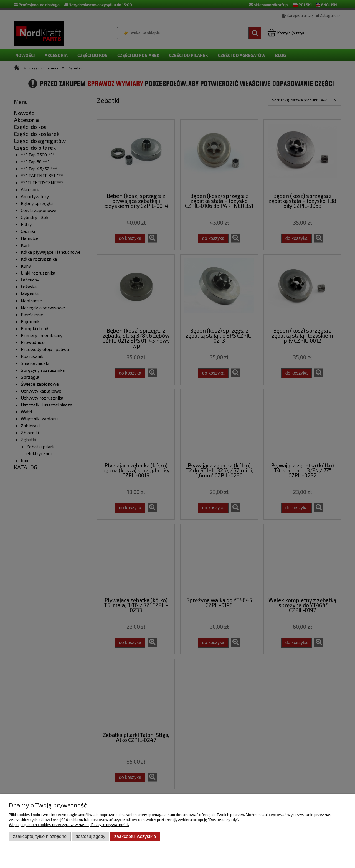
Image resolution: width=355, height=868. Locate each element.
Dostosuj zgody (90, 836)
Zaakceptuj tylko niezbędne (40, 836)
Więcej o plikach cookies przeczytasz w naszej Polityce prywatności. (69, 825)
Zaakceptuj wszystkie (135, 836)
